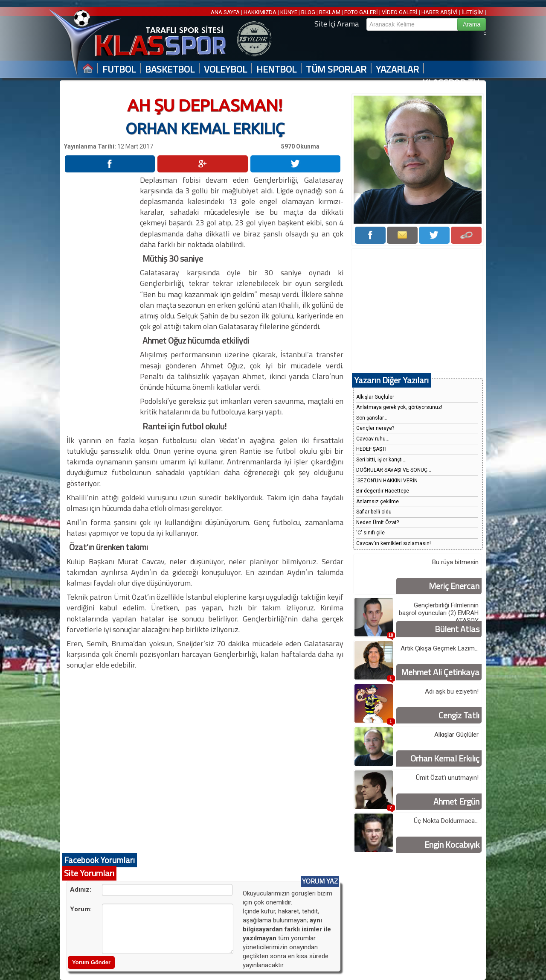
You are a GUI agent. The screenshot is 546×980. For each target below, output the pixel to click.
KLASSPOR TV (451, 83)
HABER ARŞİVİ (440, 12)
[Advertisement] (102, 303)
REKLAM (330, 12)
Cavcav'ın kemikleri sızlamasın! (394, 543)
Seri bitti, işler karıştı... (381, 460)
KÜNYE (289, 12)
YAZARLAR (397, 69)
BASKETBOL (170, 69)
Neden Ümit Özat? (378, 522)
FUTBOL (119, 69)
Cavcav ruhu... (373, 439)
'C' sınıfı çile (370, 533)
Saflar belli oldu (374, 512)
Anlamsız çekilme (378, 502)
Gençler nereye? (375, 428)
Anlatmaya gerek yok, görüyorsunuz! (399, 407)
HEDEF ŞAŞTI (371, 449)
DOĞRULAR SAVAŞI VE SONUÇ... (394, 470)
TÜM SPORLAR (336, 69)
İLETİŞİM (473, 12)
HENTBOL (276, 69)
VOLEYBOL (225, 69)
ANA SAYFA (226, 12)
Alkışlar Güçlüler (375, 397)
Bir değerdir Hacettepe (383, 491)
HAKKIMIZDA (260, 12)
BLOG (308, 12)
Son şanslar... (372, 418)
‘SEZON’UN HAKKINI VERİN (387, 481)
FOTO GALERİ (361, 12)
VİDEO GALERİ (400, 12)
